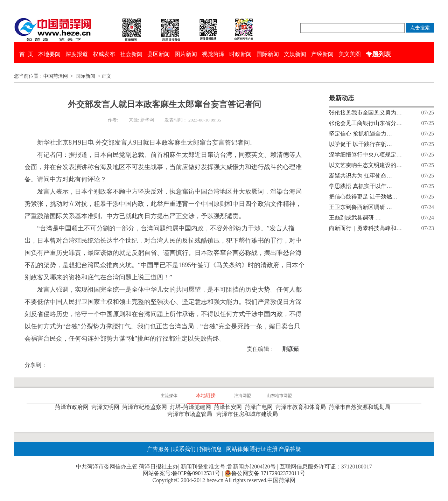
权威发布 (104, 54)
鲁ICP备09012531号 (196, 473)
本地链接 (206, 395)
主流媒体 (169, 396)
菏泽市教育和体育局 (302, 407)
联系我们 (184, 449)
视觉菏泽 (213, 54)
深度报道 (77, 54)
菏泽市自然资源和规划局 (361, 407)
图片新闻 (186, 54)
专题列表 (378, 54)
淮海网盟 (243, 396)
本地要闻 (49, 54)
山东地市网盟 (279, 396)
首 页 (26, 54)
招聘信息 (211, 449)
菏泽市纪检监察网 (146, 407)
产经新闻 (322, 54)
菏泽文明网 (107, 407)
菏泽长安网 (229, 407)
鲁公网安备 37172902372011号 (265, 473)
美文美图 (350, 54)
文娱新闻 (295, 54)
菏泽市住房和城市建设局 (248, 414)
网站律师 (237, 449)
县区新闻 (159, 54)
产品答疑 (290, 449)
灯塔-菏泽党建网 (192, 407)
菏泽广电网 (260, 407)
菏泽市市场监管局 (191, 414)
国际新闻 (268, 54)
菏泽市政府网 (73, 407)
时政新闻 (240, 54)
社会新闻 (131, 54)
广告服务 (158, 449)
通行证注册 (264, 449)
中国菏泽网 (56, 76)
